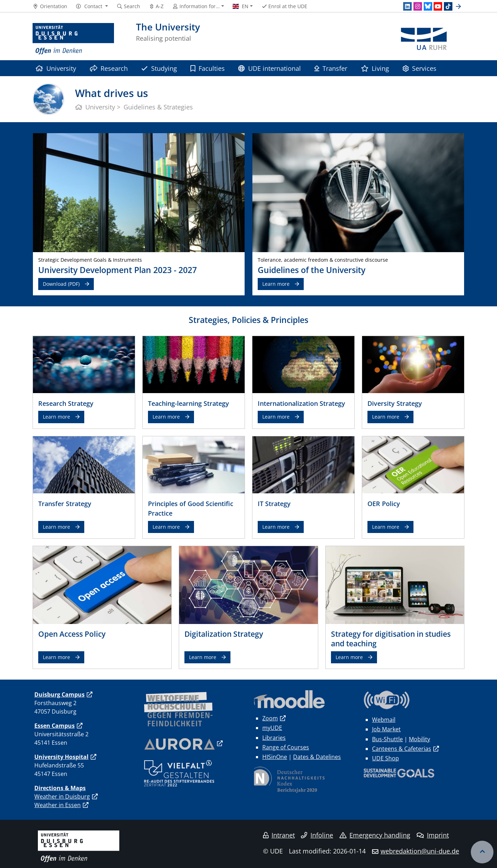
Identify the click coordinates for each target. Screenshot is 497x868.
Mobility (419, 739)
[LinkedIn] (407, 6)
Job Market (386, 729)
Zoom (270, 718)
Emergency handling (375, 835)
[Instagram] (418, 6)
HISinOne (275, 757)
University (56, 68)
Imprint (433, 835)
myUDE (272, 728)
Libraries (274, 738)
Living (375, 68)
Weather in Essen (58, 805)
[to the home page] (73, 39)
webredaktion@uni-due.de (420, 851)
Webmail (384, 720)
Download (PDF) (61, 284)
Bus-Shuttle (387, 739)
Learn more (276, 284)
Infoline (317, 835)
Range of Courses (286, 747)
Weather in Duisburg (62, 796)
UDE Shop (385, 758)
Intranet (279, 835)
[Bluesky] (428, 6)
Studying (159, 68)
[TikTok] (448, 6)
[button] (92, 6)
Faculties (208, 68)
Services (419, 68)
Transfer (331, 68)
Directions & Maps (60, 788)
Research (109, 68)
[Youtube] (438, 6)
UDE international (269, 68)
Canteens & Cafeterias (402, 749)
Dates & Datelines (317, 757)
